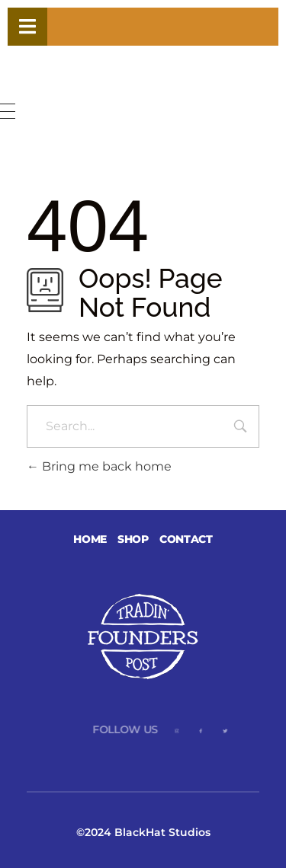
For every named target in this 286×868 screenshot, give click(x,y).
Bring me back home (99, 466)
